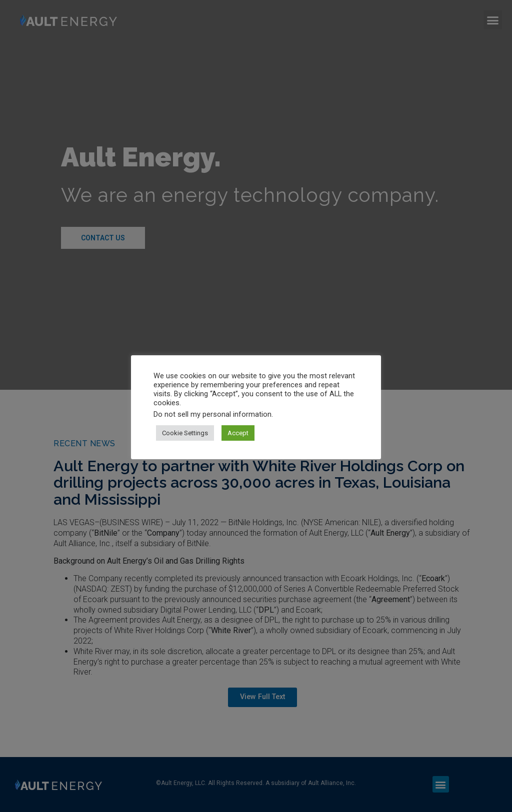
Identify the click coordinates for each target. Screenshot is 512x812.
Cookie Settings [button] (185, 433)
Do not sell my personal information (212, 414)
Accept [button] (238, 433)
